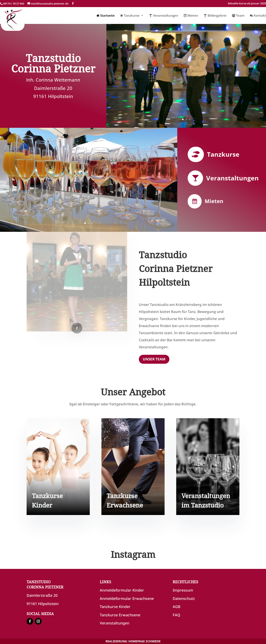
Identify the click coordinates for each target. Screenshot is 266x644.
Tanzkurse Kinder (115, 607)
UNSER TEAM (154, 359)
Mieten (191, 16)
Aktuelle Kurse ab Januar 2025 (247, 4)
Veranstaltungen (164, 16)
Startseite (106, 16)
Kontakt (258, 16)
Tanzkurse (130, 16)
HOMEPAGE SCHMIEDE (145, 641)
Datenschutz (184, 598)
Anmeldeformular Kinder (122, 590)
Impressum (183, 590)
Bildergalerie (215, 16)
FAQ (176, 615)
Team (238, 16)
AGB (177, 607)
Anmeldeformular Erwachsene (127, 598)
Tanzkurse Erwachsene (120, 615)
